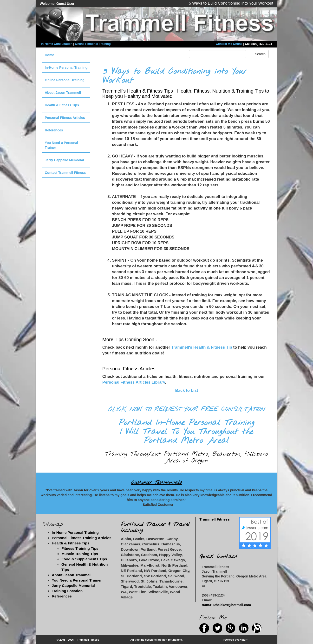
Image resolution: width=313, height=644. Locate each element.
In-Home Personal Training (66, 68)
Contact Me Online (229, 44)
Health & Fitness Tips (62, 105)
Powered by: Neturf (235, 640)
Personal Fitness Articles (65, 118)
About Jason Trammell (63, 93)
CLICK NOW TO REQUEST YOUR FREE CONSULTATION (187, 410)
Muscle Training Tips (80, 554)
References (54, 130)
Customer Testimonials (156, 482)
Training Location (67, 591)
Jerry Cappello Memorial (64, 160)
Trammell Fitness (215, 519)
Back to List (186, 390)
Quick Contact (218, 557)
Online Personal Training (93, 44)
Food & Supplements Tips (84, 559)
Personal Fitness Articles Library (134, 382)
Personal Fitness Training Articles (82, 538)
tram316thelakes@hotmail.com (226, 605)
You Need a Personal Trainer (61, 145)
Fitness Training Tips (80, 548)
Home (49, 55)
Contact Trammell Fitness (65, 173)
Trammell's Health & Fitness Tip (202, 347)
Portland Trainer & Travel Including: (155, 528)
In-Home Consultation (57, 44)
